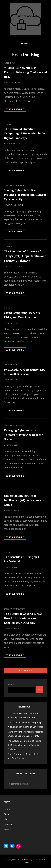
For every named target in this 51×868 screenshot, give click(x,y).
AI (5, 63)
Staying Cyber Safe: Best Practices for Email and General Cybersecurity (25, 195)
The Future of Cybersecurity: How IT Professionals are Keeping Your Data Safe (23, 618)
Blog (6, 819)
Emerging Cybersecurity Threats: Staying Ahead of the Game (23, 435)
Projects (8, 824)
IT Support (21, 185)
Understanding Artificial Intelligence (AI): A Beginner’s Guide (24, 500)
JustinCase (24, 860)
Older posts (26, 670)
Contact (8, 829)
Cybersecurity (10, 185)
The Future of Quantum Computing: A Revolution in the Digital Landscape (25, 133)
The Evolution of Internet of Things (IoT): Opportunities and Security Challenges (25, 256)
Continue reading (16, 110)
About (7, 814)
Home (7, 809)
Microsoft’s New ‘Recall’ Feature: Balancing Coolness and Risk (25, 72)
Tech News (10, 63)
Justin (17, 82)
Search (11, 685)
